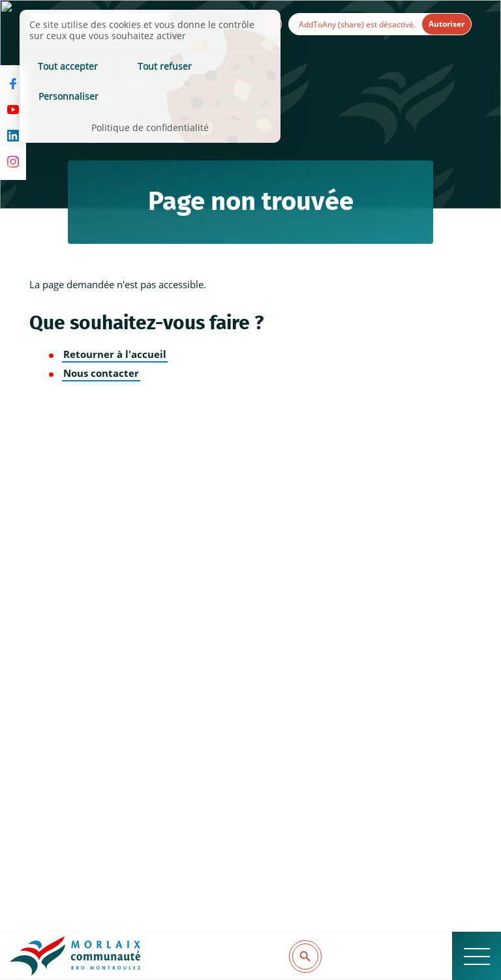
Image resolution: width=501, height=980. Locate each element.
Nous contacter (101, 373)
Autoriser (447, 24)
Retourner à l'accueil (115, 354)
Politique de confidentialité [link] (150, 97)
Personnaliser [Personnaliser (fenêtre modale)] (237, 67)
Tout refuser (150, 67)
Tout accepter (63, 67)
